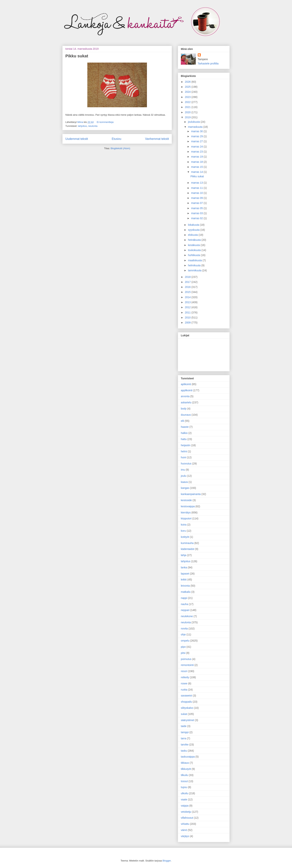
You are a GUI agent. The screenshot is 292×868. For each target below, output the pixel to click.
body (184, 409)
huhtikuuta (194, 255)
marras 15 (197, 167)
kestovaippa (188, 506)
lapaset (185, 574)
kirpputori (186, 518)
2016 (188, 287)
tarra (184, 738)
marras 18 (197, 162)
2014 (188, 297)
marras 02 (197, 218)
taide (184, 726)
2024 (188, 92)
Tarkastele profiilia (208, 64)
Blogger (167, 861)
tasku (184, 751)
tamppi (185, 732)
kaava (184, 482)
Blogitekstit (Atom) (120, 148)
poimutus (186, 659)
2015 (188, 292)
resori (184, 671)
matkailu (186, 592)
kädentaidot (188, 549)
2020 (188, 112)
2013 (188, 302)
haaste (185, 427)
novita (184, 629)
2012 (188, 307)
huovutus (186, 464)
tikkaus (185, 763)
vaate (184, 799)
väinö (184, 830)
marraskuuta (196, 127)
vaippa (185, 806)
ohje (183, 634)
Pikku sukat (77, 56)
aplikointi (186, 384)
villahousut (187, 818)
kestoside (186, 500)
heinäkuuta (195, 240)
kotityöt (185, 537)
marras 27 (197, 141)
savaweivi (187, 696)
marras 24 (197, 147)
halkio (184, 433)
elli (182, 421)
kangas (185, 488)
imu (183, 470)
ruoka (184, 690)
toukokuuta (195, 250)
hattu (184, 439)
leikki (184, 580)
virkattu (185, 824)
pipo (183, 647)
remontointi (187, 665)
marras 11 (197, 188)
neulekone (187, 616)
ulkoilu (185, 793)
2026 (188, 82)
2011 (188, 312)
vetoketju (186, 812)
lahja (184, 555)
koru (183, 531)
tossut (184, 781)
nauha (184, 604)
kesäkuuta (194, 245)
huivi (184, 457)
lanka (184, 567)
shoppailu (186, 702)
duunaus (186, 415)
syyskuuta (194, 230)
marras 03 (197, 213)
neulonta (93, 126)
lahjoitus (82, 126)
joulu (184, 476)
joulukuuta (194, 122)
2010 (188, 318)
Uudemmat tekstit (77, 139)
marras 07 (197, 203)
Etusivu (116, 139)
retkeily (185, 677)
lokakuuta (194, 225)
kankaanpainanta (191, 494)
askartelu (186, 402)
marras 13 (197, 183)
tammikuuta (195, 270)
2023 (188, 97)
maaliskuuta (195, 260)
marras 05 (197, 208)
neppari (185, 610)
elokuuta (193, 235)
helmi (184, 451)
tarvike (185, 745)
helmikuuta (195, 265)
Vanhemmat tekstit (157, 139)
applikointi (187, 390)
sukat (184, 714)
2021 (188, 107)
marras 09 (197, 198)
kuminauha (187, 543)
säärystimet (188, 720)
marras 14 (197, 172)
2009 (188, 323)
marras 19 (197, 157)
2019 (188, 117)
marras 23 (197, 152)
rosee (184, 683)
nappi (184, 598)
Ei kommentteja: (105, 122)
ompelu (185, 641)
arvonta (185, 396)
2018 (188, 277)
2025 (188, 87)
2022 (188, 102)
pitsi (183, 653)
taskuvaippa (188, 757)
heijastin (186, 445)
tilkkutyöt (186, 769)
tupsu (184, 787)
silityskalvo (187, 708)
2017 (188, 282)
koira (184, 525)
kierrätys (186, 512)
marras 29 (197, 136)
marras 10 (197, 193)
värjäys (185, 836)
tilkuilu (184, 775)
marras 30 (197, 131)
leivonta (185, 586)
